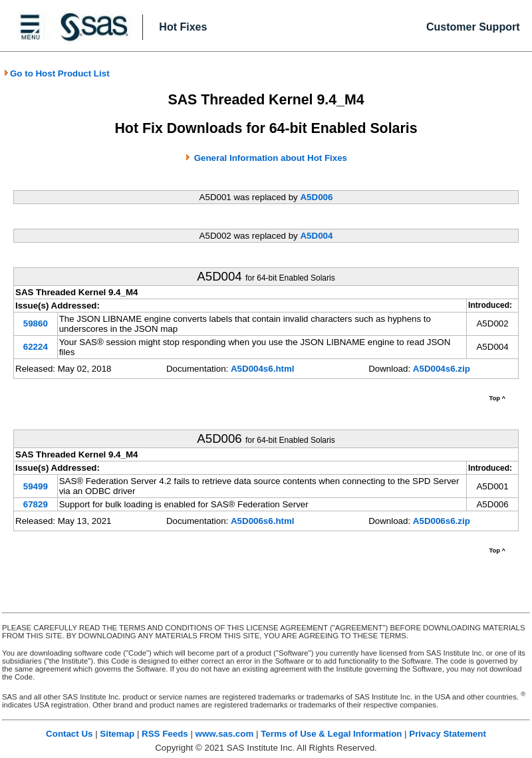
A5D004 (316, 236)
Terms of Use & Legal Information (331, 734)
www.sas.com (225, 734)
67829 (36, 504)
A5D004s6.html (263, 369)
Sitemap (117, 734)
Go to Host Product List (57, 73)
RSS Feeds (165, 734)
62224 (36, 347)
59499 (36, 486)
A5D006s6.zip (442, 521)
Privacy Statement (448, 734)
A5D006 (316, 197)
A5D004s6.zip (442, 369)
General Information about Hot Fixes (271, 158)
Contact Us (69, 734)
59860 (36, 323)
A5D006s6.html (263, 521)
